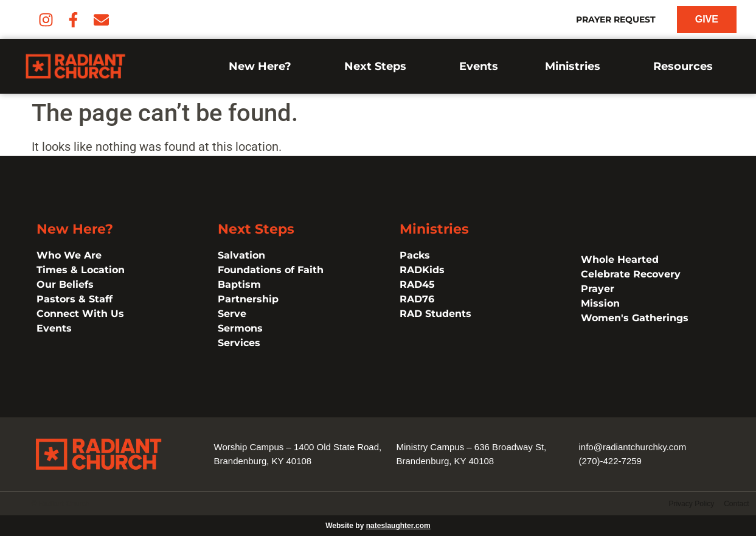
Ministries (576, 66)
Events (479, 66)
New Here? (263, 66)
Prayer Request (616, 19)
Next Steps (378, 66)
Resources (686, 66)
